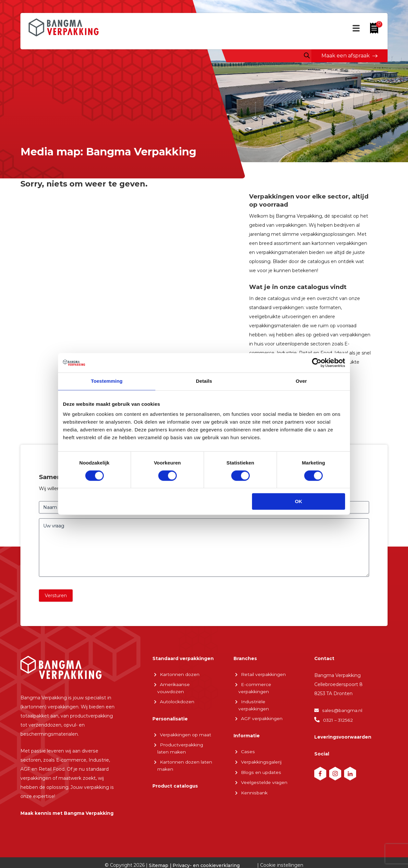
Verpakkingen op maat (186, 735)
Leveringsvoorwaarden (343, 738)
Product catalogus (175, 786)
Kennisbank (254, 792)
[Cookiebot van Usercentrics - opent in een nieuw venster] (317, 363)
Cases (248, 752)
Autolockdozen (177, 702)
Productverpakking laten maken (180, 748)
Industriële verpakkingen (254, 706)
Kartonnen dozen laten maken (185, 765)
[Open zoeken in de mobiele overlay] (307, 55)
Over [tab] (301, 381)
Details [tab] (204, 381)
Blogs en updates (261, 772)
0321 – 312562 (338, 721)
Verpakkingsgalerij (261, 762)
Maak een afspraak (346, 56)
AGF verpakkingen (262, 719)
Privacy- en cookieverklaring (206, 859)
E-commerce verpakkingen (255, 689)
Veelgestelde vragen (264, 782)
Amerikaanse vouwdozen (173, 689)
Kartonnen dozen (180, 675)
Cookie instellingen (282, 859)
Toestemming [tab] (107, 381)
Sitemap (159, 859)
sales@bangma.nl (342, 712)
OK (299, 502)
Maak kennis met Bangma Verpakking (67, 806)
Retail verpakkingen (264, 675)
